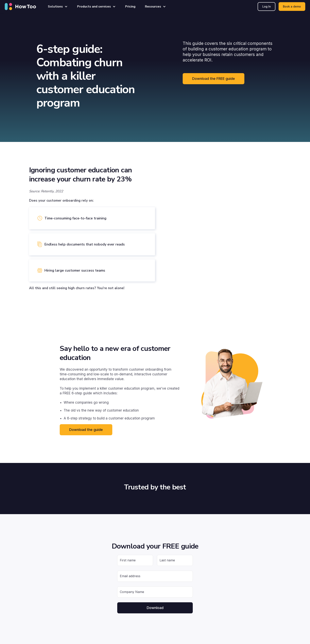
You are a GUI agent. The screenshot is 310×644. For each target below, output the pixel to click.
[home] (20, 7)
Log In (267, 6)
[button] (58, 7)
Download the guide (86, 430)
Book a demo (292, 6)
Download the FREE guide (214, 79)
